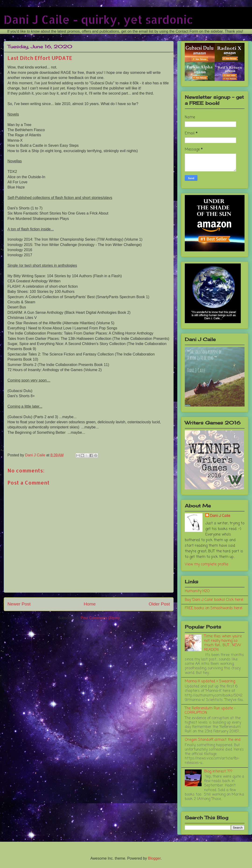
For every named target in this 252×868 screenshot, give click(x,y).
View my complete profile (206, 564)
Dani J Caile (220, 516)
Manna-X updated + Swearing (210, 681)
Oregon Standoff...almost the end (213, 740)
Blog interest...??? (218, 772)
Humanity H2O (197, 591)
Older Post (159, 604)
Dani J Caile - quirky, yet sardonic (98, 19)
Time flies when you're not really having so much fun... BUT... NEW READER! (223, 643)
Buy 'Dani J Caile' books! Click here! (214, 600)
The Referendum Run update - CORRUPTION (210, 711)
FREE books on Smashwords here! (214, 608)
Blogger (154, 858)
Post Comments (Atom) (100, 618)
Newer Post (19, 604)
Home (90, 604)
